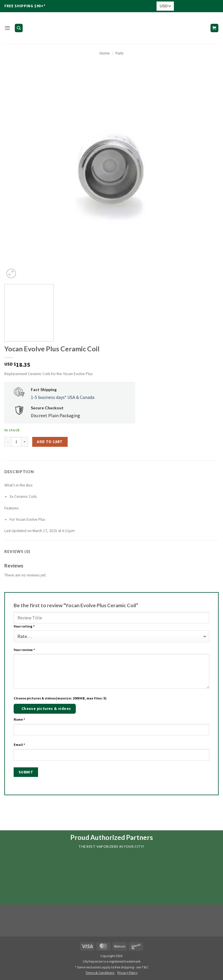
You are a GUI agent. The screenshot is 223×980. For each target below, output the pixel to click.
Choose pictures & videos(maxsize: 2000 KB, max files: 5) (60, 698)
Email (19, 745)
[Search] (19, 28)
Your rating (24, 626)
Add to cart (50, 442)
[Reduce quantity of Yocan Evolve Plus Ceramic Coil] (8, 442)
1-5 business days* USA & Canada (63, 397)
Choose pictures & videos (46, 709)
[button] (7, 28)
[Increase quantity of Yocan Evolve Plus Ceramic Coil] (25, 442)
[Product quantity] (16, 442)
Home (105, 53)
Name (19, 719)
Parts (119, 53)
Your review (24, 650)
